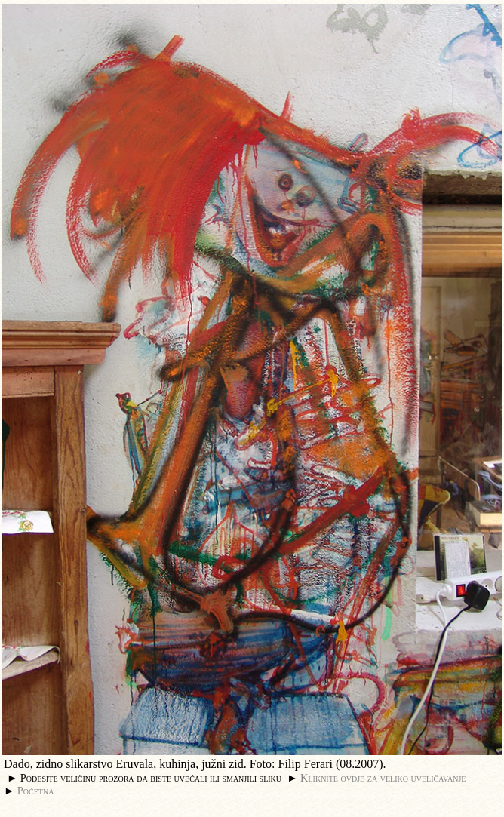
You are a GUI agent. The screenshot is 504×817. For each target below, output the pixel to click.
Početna (36, 791)
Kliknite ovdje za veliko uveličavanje (383, 778)
